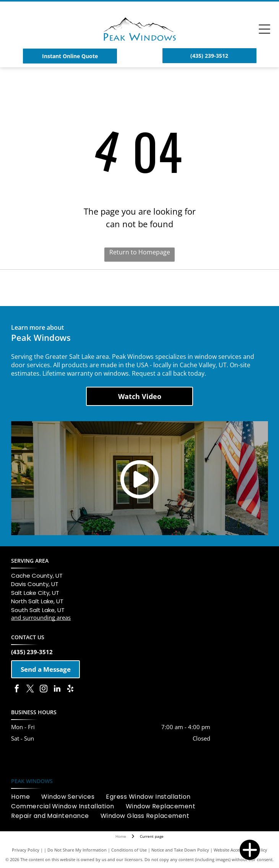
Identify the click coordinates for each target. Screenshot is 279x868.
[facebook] (17, 690)
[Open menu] (264, 29)
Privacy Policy (26, 850)
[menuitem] (26, 797)
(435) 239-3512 (32, 652)
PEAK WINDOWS (32, 781)
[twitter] (30, 690)
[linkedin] (57, 690)
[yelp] (70, 690)
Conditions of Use (129, 850)
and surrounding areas (41, 617)
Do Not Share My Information (77, 850)
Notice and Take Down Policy (180, 850)
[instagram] (44, 690)
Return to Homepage (140, 252)
